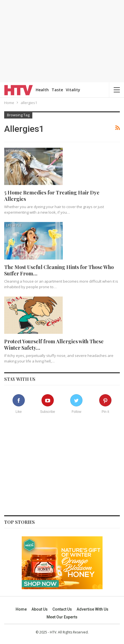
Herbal (12, 151)
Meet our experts (62, 617)
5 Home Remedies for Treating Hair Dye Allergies (52, 196)
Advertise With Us (93, 609)
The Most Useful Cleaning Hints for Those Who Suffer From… (59, 270)
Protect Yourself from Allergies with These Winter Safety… (54, 345)
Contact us (62, 609)
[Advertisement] (62, 40)
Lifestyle (14, 225)
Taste (57, 90)
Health (42, 90)
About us (40, 609)
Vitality (73, 90)
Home (21, 609)
